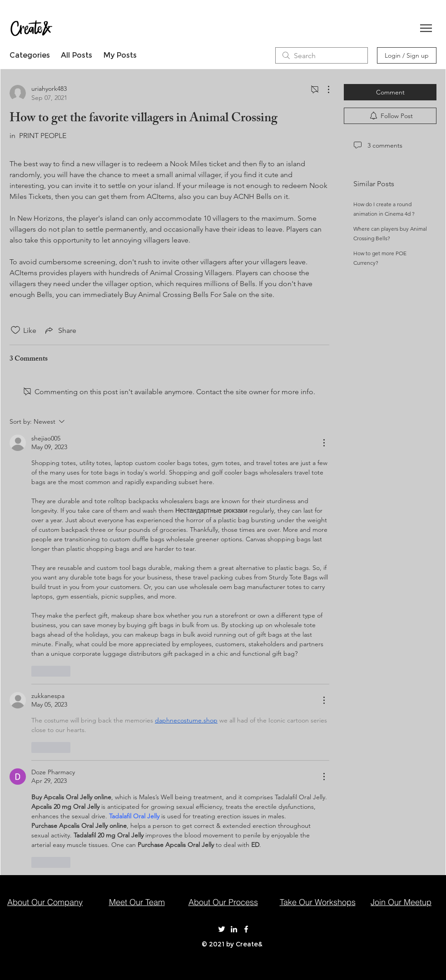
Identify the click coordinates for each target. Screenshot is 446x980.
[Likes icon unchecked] (15, 330)
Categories (30, 55)
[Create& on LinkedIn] (234, 929)
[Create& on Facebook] (246, 929)
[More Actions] (324, 89)
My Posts (120, 55)
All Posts (77, 55)
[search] (322, 55)
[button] (426, 28)
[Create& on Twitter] (222, 929)
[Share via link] (60, 330)
